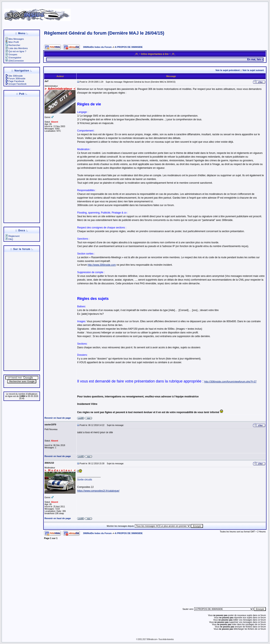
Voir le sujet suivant (253, 70)
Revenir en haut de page (58, 418)
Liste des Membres (17, 48)
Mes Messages (15, 39)
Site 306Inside (14, 76)
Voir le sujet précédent (227, 70)
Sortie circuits (85, 480)
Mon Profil (12, 42)
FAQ (9, 239)
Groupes (11, 54)
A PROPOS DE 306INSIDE (129, 47)
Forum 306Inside (15, 78)
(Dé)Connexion (15, 61)
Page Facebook (15, 81)
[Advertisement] (176, 13)
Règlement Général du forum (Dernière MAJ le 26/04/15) (104, 33)
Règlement (12, 236)
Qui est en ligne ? (16, 51)
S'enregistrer (13, 58)
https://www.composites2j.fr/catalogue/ (98, 491)
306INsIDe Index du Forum (97, 47)
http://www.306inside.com (102, 265)
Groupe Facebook (16, 84)
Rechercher (13, 45)
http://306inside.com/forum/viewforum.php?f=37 (230, 382)
